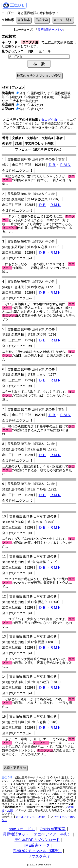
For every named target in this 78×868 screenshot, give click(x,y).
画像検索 (24, 20)
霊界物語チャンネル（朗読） (37, 851)
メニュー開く (63, 20)
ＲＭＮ (65, 165)
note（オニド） (22, 829)
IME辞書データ (37, 845)
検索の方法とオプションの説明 (39, 76)
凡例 (10, 810)
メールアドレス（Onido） (32, 817)
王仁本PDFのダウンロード (37, 840)
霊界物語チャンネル (50, 30)
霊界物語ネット (16, 834)
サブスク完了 (39, 856)
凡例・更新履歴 (15, 768)
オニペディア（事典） (53, 834)
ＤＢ (52, 165)
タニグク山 (49, 120)
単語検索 (42, 20)
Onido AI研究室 (53, 829)
